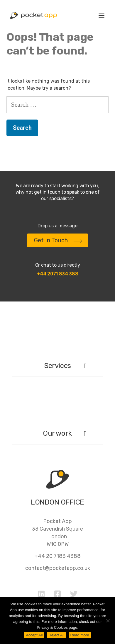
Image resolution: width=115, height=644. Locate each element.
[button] (101, 15)
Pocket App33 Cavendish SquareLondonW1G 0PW (58, 533)
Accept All (34, 635)
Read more (80, 635)
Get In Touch (58, 240)
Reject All (56, 635)
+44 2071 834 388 (58, 274)
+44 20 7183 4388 (58, 556)
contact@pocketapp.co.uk (58, 568)
